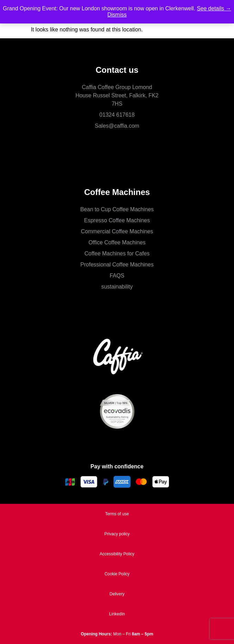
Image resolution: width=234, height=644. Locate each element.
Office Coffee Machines (117, 242)
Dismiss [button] (117, 15)
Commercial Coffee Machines (117, 231)
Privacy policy (117, 534)
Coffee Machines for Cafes (117, 253)
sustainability (117, 287)
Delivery (117, 594)
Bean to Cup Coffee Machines (117, 209)
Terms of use (117, 514)
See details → (214, 8)
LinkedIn (117, 614)
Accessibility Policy (117, 554)
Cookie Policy (117, 574)
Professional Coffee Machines (117, 265)
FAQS (117, 276)
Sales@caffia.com (117, 126)
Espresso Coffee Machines (117, 220)
